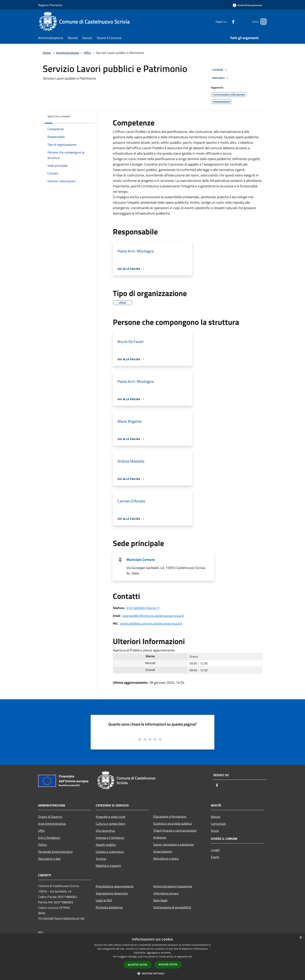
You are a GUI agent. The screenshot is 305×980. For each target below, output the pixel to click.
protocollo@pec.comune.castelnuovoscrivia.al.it (151, 623)
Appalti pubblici (106, 845)
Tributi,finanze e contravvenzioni (175, 830)
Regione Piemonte (50, 5)
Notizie (216, 817)
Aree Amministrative (52, 824)
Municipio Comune (141, 560)
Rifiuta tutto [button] (168, 965)
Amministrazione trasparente (173, 886)
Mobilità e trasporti (108, 866)
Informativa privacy (166, 893)
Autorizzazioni (163, 851)
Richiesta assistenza (109, 907)
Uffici (87, 53)
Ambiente (160, 837)
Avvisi (215, 831)
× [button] (301, 938)
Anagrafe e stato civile (110, 817)
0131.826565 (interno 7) (143, 608)
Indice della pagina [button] (59, 116)
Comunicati (218, 824)
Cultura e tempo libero (110, 824)
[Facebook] (228, 21)
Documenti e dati (49, 859)
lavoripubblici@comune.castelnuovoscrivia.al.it (153, 616)
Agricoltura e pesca (166, 858)
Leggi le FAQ (104, 900)
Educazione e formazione (170, 816)
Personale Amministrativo (55, 852)
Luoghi (215, 850)
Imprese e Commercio (110, 838)
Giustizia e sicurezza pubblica (173, 823)
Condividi (220, 70)
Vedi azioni (221, 78)
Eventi (215, 857)
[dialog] (152, 957)
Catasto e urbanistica (110, 852)
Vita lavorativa (105, 831)
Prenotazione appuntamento (115, 886)
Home (47, 53)
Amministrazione (68, 53)
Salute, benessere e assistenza (174, 844)
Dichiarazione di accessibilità (172, 907)
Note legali (160, 900)
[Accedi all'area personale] (247, 5)
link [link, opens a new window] (190, 957)
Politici (43, 845)
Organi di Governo (50, 817)
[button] (152, 973)
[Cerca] (262, 22)
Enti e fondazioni (49, 838)
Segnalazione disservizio (112, 893)
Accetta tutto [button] (138, 965)
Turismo (101, 859)
